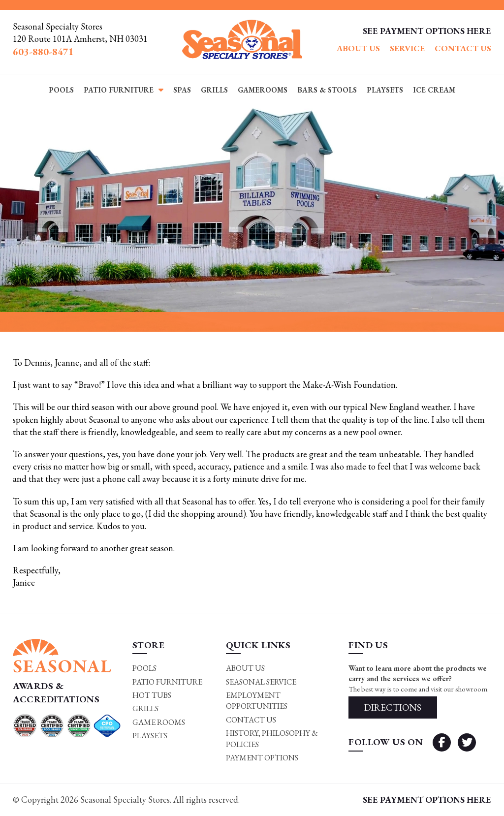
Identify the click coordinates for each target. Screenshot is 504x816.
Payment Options (262, 758)
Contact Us (463, 48)
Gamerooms (263, 90)
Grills (214, 90)
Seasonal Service (261, 682)
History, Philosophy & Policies (272, 738)
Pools (61, 90)
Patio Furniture (119, 90)
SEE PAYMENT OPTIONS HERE (427, 31)
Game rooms (159, 722)
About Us (358, 48)
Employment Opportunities (257, 701)
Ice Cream (434, 90)
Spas (182, 90)
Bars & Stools (327, 90)
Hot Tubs (152, 695)
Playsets (385, 90)
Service (407, 48)
